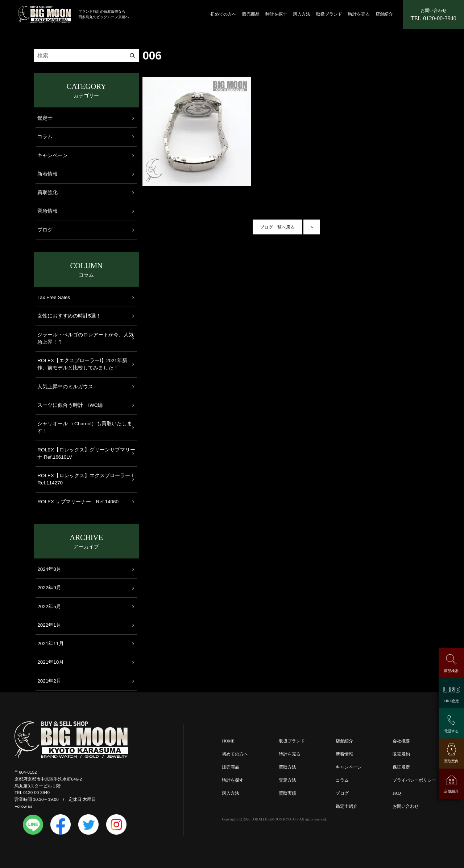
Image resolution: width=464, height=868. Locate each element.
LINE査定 (451, 701)
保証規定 (401, 767)
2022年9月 (49, 588)
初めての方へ (223, 14)
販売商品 (251, 14)
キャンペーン (53, 155)
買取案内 (451, 761)
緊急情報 (47, 211)
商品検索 (451, 671)
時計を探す (276, 14)
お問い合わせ (406, 806)
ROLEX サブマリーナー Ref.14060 (78, 502)
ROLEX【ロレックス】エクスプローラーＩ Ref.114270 (86, 479)
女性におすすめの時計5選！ (69, 316)
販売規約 (401, 754)
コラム (45, 137)
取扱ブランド (329, 14)
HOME (228, 741)
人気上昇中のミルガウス (65, 387)
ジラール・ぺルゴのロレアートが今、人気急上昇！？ (86, 338)
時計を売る (359, 14)
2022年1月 (49, 625)
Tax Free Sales (54, 297)
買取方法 (287, 767)
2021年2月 (49, 681)
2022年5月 (49, 607)
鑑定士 (45, 118)
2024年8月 (49, 569)
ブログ (45, 230)
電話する (451, 731)
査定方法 (287, 780)
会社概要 (401, 741)
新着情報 (47, 174)
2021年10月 (51, 662)
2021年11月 (51, 644)
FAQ (397, 793)
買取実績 (287, 793)
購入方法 (302, 14)
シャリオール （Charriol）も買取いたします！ (85, 427)
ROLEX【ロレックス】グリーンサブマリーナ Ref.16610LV (86, 453)
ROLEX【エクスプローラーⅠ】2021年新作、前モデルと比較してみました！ (82, 364)
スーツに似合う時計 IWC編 (70, 405)
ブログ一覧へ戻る (277, 227)
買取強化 (47, 193)
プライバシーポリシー (414, 780)
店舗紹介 (384, 14)
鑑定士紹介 (347, 806)
